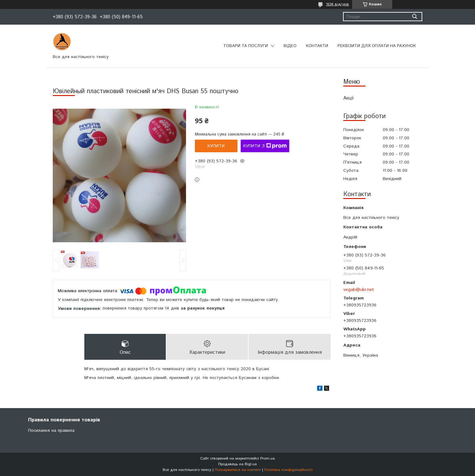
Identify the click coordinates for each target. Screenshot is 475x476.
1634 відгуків (337, 4)
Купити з (265, 146)
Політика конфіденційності (289, 470)
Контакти (317, 46)
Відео (290, 46)
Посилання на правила (51, 431)
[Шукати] (415, 17)
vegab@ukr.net (359, 290)
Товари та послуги (246, 46)
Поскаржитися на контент (238, 470)
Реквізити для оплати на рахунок (377, 46)
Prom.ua (268, 458)
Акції (348, 98)
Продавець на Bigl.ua (237, 464)
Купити (216, 146)
